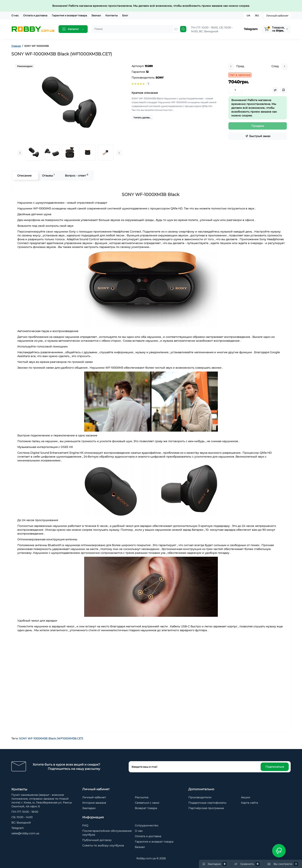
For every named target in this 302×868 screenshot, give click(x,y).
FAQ (85, 825)
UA (248, 15)
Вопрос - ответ (76, 175)
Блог (125, 15)
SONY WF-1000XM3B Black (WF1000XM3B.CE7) (51, 738)
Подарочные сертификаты (207, 803)
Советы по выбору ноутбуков (103, 845)
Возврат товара (146, 808)
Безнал (96, 15)
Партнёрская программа (206, 808)
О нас (15, 15)
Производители (200, 797)
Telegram (251, 29)
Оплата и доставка (35, 15)
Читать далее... (142, 118)
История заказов (94, 803)
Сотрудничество (147, 825)
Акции (246, 797)
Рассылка (142, 797)
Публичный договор (97, 840)
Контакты (112, 15)
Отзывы (48, 175)
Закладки (89, 808)
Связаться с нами (147, 803)
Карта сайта (249, 803)
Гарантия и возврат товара (69, 15)
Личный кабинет (277, 16)
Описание (24, 176)
